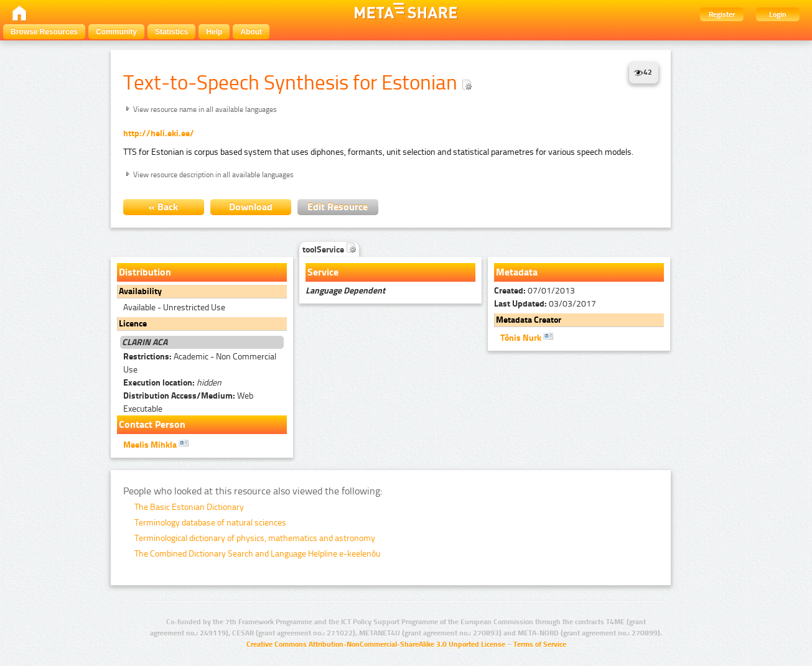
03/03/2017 (545, 304)
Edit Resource (338, 207)
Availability (140, 291)
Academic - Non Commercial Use (200, 363)
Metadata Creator (529, 320)
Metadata (517, 272)
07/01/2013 (534, 291)
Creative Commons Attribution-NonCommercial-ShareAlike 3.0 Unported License (376, 644)
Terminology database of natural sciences (210, 523)
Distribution (145, 272)
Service (323, 272)
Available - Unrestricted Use (174, 308)
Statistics (171, 32)
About (251, 32)
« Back (163, 207)
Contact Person (152, 424)
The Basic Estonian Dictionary (189, 507)
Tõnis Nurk (527, 337)
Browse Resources (44, 32)
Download (251, 207)
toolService (329, 250)
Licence (133, 324)
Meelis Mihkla (156, 444)
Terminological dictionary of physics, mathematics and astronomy (255, 538)
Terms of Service (540, 644)
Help (214, 32)
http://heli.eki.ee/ (159, 133)
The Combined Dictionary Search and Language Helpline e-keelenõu (257, 554)
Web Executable (188, 402)
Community (116, 32)
